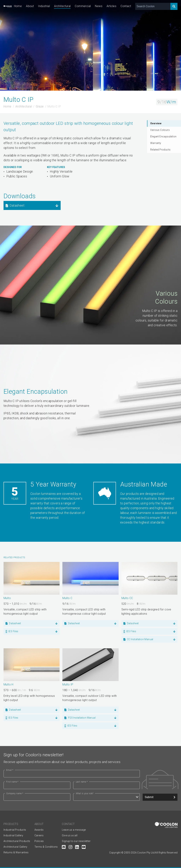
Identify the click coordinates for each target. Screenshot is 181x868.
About (30, 6)
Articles (111, 6)
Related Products (160, 150)
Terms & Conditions (46, 847)
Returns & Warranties (16, 852)
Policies (39, 841)
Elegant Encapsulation (163, 136)
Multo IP (68, 685)
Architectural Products (17, 841)
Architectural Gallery (15, 847)
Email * (10, 770)
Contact (126, 6)
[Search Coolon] (153, 6)
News (99, 6)
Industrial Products (15, 830)
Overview (156, 123)
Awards (39, 830)
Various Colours (160, 130)
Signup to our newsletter (76, 841)
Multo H (8, 685)
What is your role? (85, 793)
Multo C (67, 598)
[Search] (174, 6)
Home (18, 6)
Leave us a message (74, 830)
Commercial (83, 6)
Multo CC (127, 598)
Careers (39, 835)
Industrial (44, 6)
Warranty (156, 143)
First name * (12, 782)
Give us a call (70, 835)
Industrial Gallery (13, 835)
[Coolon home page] (8, 6)
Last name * (82, 782)
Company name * (15, 793)
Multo (7, 598)
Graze (40, 106)
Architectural (62, 6)
